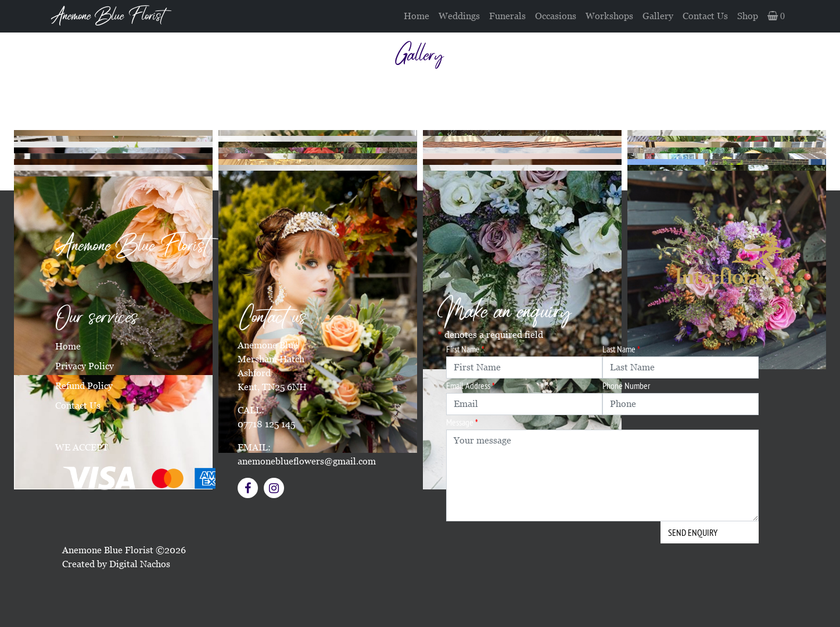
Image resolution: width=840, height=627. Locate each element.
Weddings (459, 16)
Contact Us (705, 16)
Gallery (658, 16)
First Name (465, 349)
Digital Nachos (140, 564)
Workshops (609, 16)
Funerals (507, 16)
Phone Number (626, 385)
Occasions (556, 16)
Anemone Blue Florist (107, 16)
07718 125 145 (266, 424)
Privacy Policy (85, 366)
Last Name (621, 349)
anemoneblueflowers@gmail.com (307, 461)
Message (462, 422)
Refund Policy (84, 386)
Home (417, 16)
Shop (748, 16)
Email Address (471, 385)
